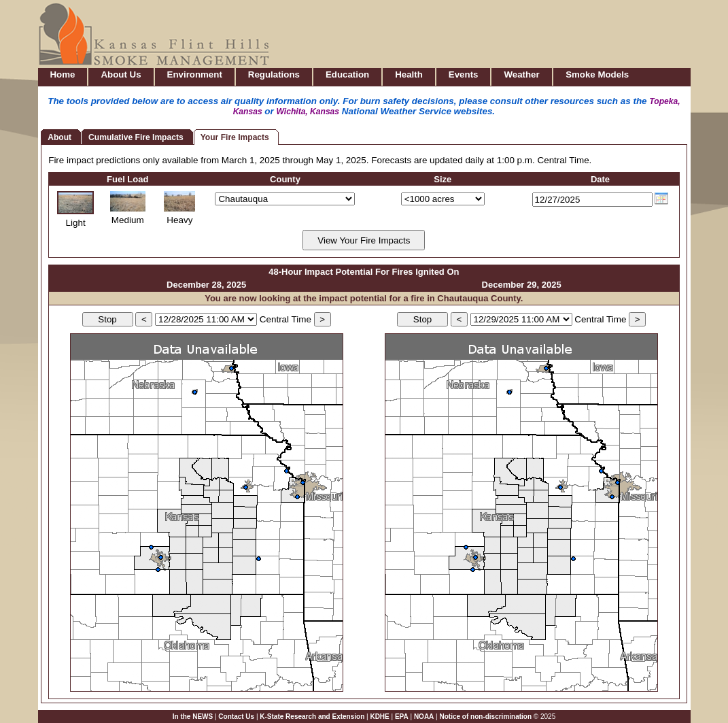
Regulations (274, 74)
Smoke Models (597, 74)
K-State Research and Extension (312, 717)
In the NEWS (193, 717)
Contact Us (236, 717)
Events (464, 74)
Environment (195, 74)
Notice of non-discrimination (486, 717)
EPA (402, 717)
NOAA (424, 717)
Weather (521, 74)
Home (63, 74)
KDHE (379, 717)
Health (409, 74)
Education (347, 74)
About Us (121, 74)
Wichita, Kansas (308, 112)
